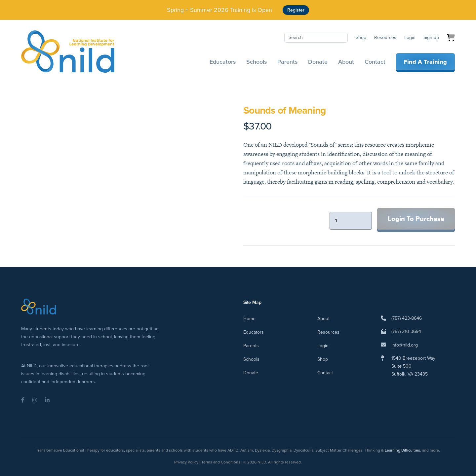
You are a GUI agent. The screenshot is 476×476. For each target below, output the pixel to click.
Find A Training (425, 62)
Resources (385, 37)
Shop (361, 37)
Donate (318, 62)
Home (249, 319)
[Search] (316, 38)
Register (296, 10)
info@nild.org (405, 345)
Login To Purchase (416, 219)
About (346, 62)
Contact (375, 62)
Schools (257, 62)
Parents (287, 62)
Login (410, 37)
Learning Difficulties (402, 450)
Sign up (431, 37)
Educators (223, 62)
